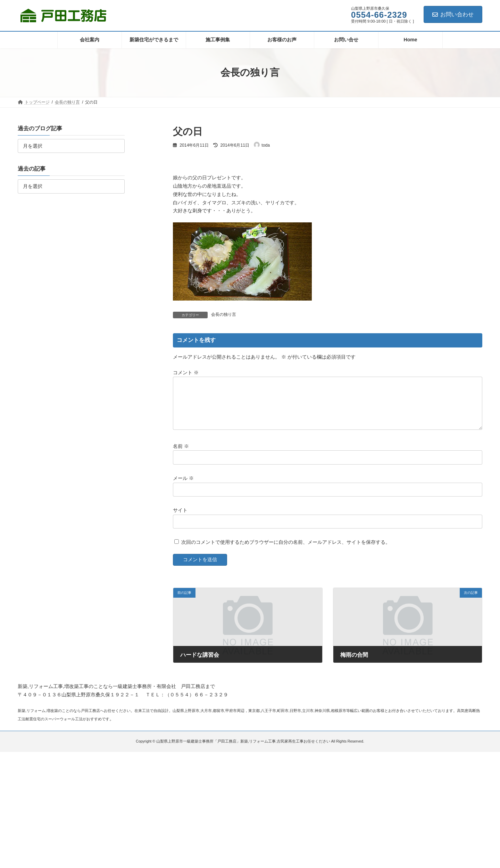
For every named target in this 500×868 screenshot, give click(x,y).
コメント (186, 372)
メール (183, 486)
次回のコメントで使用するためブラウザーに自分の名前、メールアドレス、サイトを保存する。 (286, 550)
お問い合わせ (453, 14)
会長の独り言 (224, 314)
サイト (180, 518)
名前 (181, 454)
